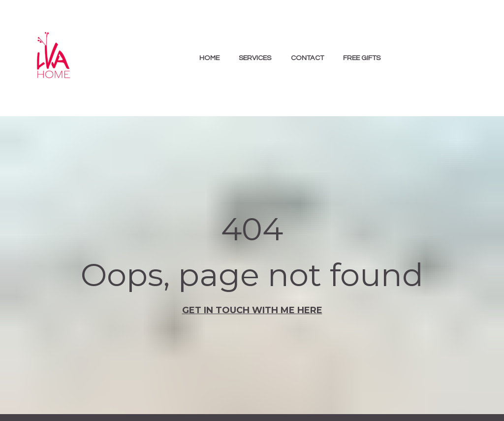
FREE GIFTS (362, 58)
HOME (209, 58)
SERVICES (255, 58)
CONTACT (307, 58)
